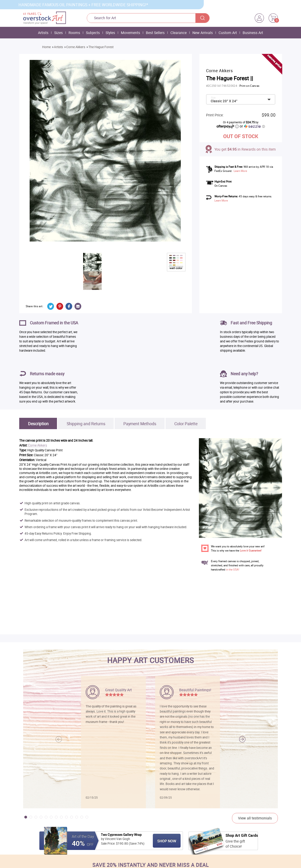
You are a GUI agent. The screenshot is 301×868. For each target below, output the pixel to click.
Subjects (93, 33)
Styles (110, 33)
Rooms (74, 33)
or (252, 126)
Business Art (253, 33)
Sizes (58, 33)
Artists (43, 33)
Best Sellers (155, 33)
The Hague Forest (101, 47)
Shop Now (167, 841)
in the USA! (233, 569)
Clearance (179, 33)
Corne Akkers (76, 47)
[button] (242, 739)
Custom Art (228, 33)
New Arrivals (203, 33)
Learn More (240, 171)
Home (46, 47)
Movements (130, 33)
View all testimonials (255, 818)
